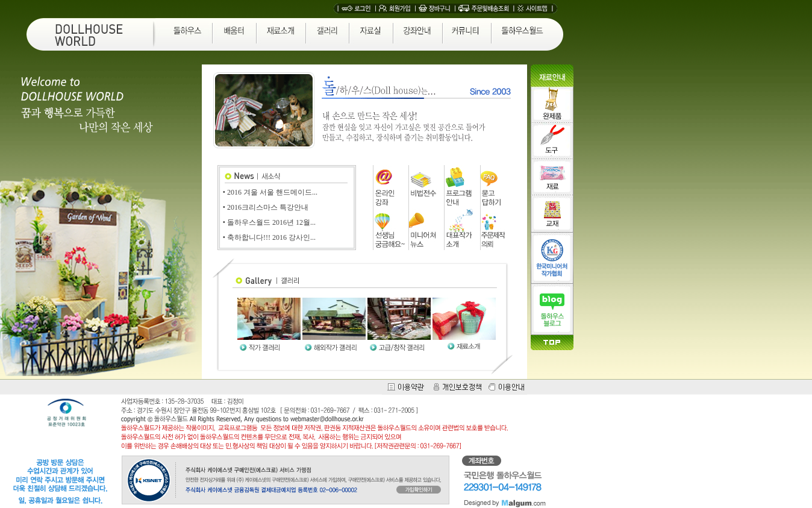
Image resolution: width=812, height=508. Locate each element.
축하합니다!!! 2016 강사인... (271, 237)
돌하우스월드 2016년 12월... (271, 222)
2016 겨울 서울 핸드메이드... (272, 192)
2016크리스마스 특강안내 (268, 207)
